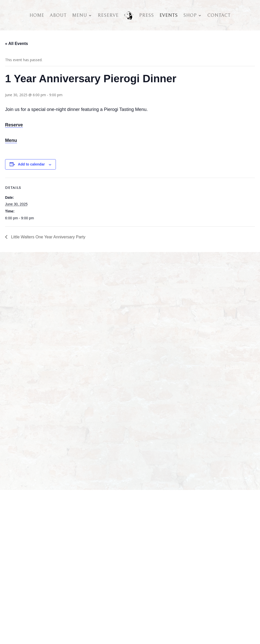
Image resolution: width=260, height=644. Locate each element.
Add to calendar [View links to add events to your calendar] (31, 164)
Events (169, 15)
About (58, 15)
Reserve (108, 15)
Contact (219, 15)
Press (147, 15)
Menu (80, 15)
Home (37, 15)
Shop (190, 15)
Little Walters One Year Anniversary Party (48, 237)
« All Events (17, 44)
